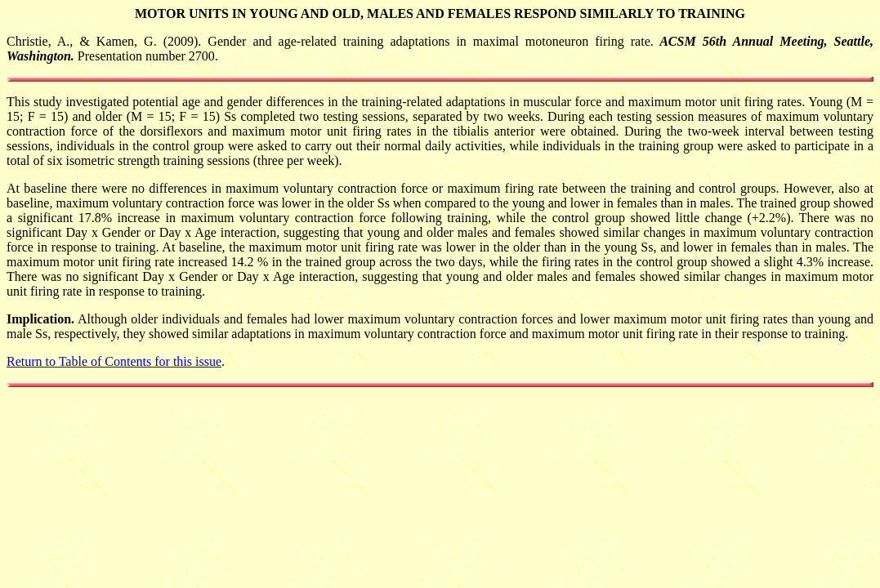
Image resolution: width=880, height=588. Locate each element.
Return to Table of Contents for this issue (114, 361)
